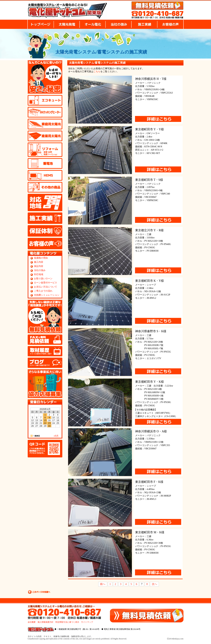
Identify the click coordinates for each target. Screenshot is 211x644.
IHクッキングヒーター (45, 112)
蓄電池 (45, 163)
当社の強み (118, 24)
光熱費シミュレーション (47, 295)
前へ (103, 584)
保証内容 (39, 266)
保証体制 (45, 231)
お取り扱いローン (43, 279)
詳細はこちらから (158, 119)
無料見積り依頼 (157, 6)
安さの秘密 (45, 77)
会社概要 (32, 622)
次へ (154, 584)
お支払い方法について (45, 287)
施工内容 (39, 262)
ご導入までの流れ (43, 291)
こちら (97, 72)
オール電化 (93, 24)
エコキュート (45, 100)
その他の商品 (45, 187)
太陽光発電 (67, 24)
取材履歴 (45, 351)
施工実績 (144, 24)
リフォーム (45, 150)
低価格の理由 (41, 258)
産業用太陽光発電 (45, 136)
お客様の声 (171, 24)
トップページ (41, 24)
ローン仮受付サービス (45, 283)
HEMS (45, 175)
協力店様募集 (45, 384)
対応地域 (45, 202)
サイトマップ (87, 622)
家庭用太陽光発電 (45, 124)
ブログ (45, 363)
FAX (45, 340)
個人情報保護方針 (45, 622)
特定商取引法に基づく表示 (67, 622)
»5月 (56, 436)
